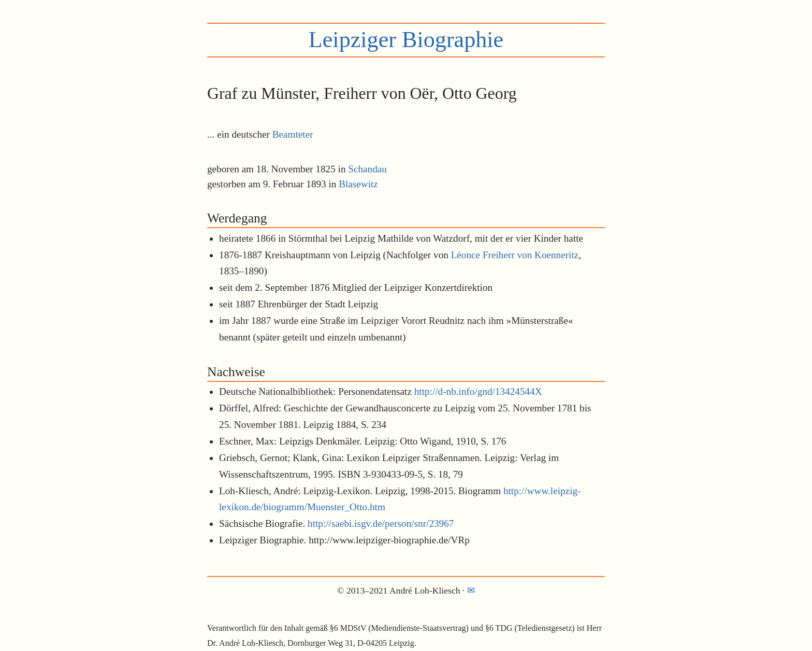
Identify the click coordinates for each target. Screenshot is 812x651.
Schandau (367, 169)
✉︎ (471, 590)
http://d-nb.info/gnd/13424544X (478, 391)
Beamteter (293, 134)
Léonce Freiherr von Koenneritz (515, 255)
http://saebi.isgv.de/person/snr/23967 (381, 523)
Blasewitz (358, 184)
